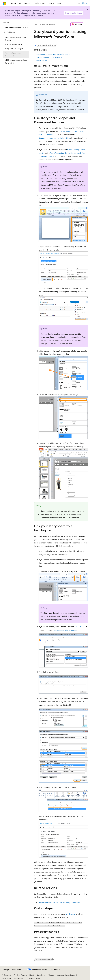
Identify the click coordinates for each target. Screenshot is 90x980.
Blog (31, 975)
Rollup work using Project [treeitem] (14, 49)
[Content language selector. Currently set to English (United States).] (13, 970)
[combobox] (16, 27)
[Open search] (79, 3)
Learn (37, 24)
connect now (80, 627)
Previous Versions (49, 24)
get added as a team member (66, 630)
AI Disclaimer (7, 975)
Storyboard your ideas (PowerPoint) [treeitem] (13, 54)
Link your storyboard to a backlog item (50, 57)
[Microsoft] (4, 3)
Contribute (41, 975)
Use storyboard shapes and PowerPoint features (53, 54)
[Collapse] (29, 23)
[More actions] (86, 24)
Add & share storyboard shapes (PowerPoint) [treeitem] (16, 61)
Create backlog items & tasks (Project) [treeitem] (15, 39)
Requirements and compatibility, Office (54, 138)
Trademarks (18, 978)
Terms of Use (7, 978)
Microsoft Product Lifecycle (17, 13)
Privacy (50, 975)
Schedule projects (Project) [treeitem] (14, 44)
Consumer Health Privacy (66, 975)
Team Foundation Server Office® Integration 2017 (59, 902)
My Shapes (70, 914)
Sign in (85, 3)
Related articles (41, 60)
